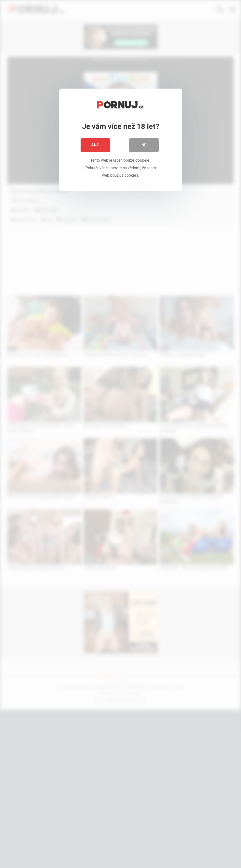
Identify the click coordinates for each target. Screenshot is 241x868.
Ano (95, 145)
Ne (144, 145)
